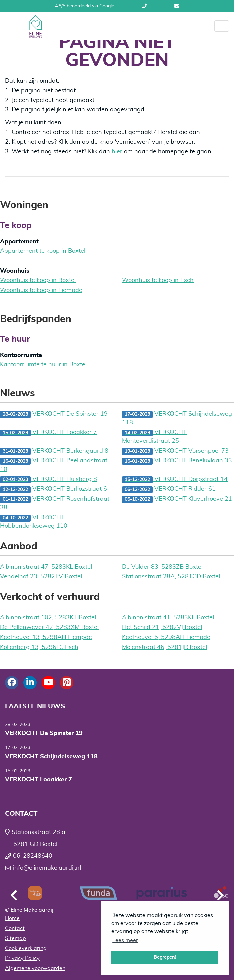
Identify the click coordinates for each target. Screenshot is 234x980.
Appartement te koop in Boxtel (43, 251)
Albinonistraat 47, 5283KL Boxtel (46, 567)
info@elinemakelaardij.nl (177, 6)
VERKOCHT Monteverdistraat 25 (154, 437)
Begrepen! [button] (165, 957)
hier (117, 152)
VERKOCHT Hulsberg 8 (48, 480)
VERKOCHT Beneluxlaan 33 (177, 461)
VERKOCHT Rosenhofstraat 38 (55, 503)
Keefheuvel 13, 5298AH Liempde (46, 637)
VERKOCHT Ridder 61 (169, 489)
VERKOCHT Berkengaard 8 (54, 451)
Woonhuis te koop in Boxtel (38, 280)
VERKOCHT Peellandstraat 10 (54, 465)
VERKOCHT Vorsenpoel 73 (175, 451)
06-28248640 (144, 6)
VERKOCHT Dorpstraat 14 (175, 480)
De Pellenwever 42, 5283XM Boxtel (49, 627)
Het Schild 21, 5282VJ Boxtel (162, 627)
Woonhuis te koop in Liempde (41, 290)
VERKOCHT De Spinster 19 (54, 414)
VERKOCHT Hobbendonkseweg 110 (34, 522)
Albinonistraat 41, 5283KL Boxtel (168, 618)
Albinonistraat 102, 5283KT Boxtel (48, 618)
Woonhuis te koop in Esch (158, 280)
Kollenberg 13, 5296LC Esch (39, 647)
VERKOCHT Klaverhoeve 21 (177, 499)
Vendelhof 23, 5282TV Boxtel (41, 577)
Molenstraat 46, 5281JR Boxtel (164, 647)
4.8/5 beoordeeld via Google (85, 6)
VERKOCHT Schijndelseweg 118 (177, 418)
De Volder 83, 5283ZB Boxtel (162, 567)
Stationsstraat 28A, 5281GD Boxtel (171, 577)
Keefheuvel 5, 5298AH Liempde (166, 637)
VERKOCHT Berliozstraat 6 (53, 489)
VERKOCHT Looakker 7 (48, 433)
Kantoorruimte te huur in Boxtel (43, 365)
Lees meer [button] (125, 940)
